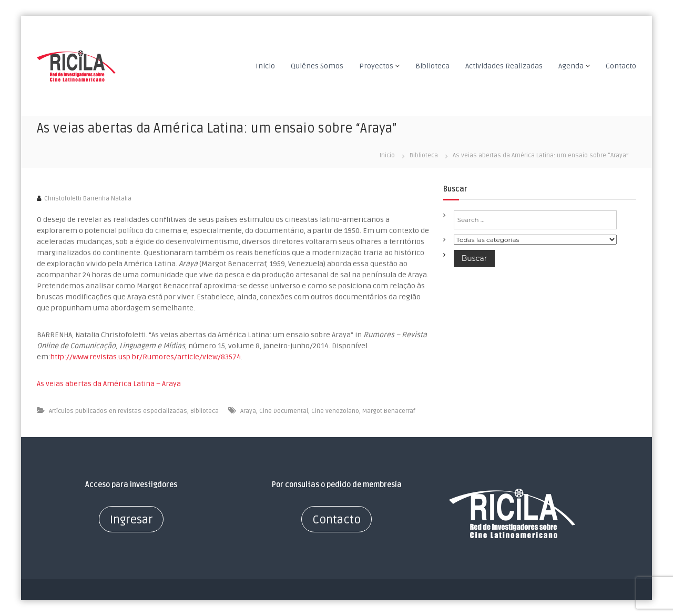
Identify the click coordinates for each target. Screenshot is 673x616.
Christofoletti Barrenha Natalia (88, 199)
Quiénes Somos (317, 66)
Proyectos (376, 66)
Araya (248, 411)
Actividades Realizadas (504, 66)
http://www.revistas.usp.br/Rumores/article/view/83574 (146, 357)
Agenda (571, 66)
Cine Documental (284, 411)
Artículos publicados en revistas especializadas (118, 411)
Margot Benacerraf (389, 411)
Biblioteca (432, 66)
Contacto (621, 66)
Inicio (265, 66)
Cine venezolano (335, 411)
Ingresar (131, 520)
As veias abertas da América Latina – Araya (109, 384)
